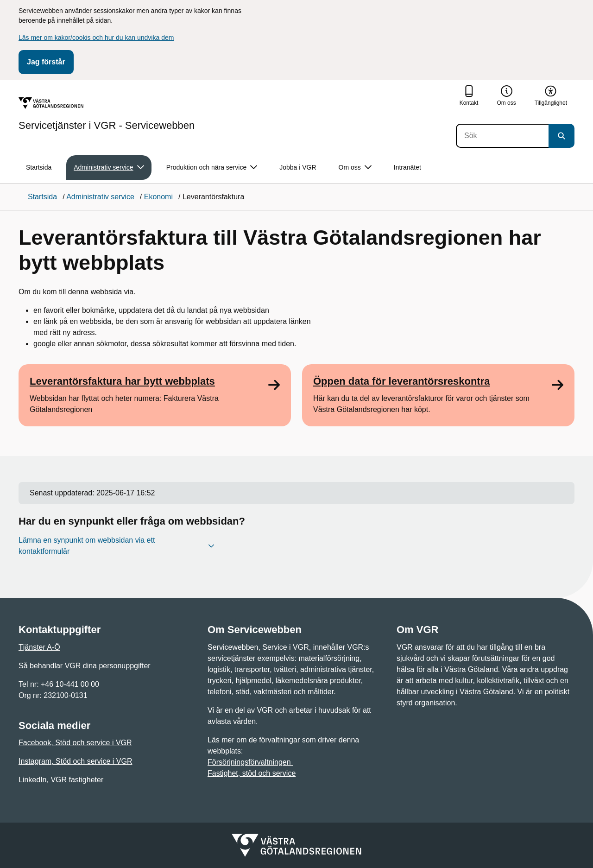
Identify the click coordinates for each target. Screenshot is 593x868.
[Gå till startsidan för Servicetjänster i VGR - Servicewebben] (107, 114)
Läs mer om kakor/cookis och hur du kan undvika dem (96, 38)
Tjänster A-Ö (39, 647)
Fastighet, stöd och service (252, 773)
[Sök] (502, 136)
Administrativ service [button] (109, 168)
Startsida (39, 167)
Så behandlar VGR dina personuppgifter (85, 666)
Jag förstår (46, 62)
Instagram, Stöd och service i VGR (75, 761)
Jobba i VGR (298, 167)
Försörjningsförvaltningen (250, 762)
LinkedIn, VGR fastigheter (61, 780)
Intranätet (407, 167)
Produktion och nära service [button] (212, 168)
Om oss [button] (355, 168)
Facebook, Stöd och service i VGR (75, 743)
